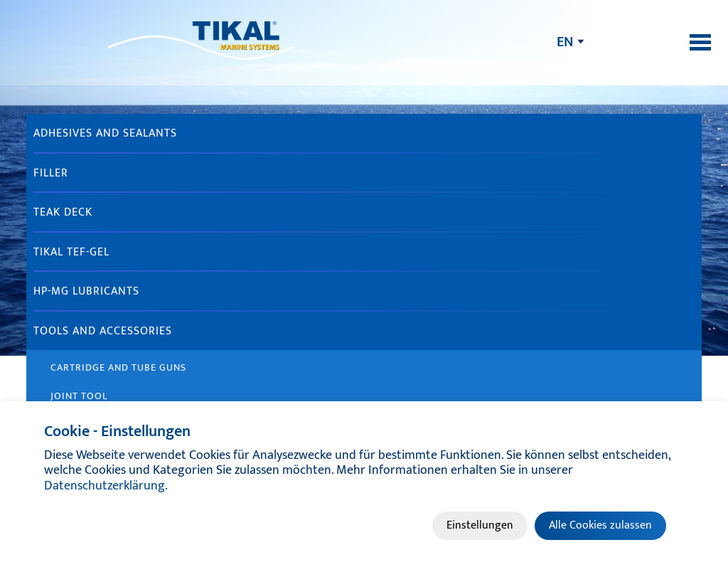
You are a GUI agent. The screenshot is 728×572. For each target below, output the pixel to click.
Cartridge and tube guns (118, 367)
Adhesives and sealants (105, 133)
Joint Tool (79, 396)
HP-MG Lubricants (86, 291)
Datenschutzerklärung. (106, 486)
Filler (51, 173)
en (565, 42)
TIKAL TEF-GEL (71, 252)
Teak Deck (63, 212)
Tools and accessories (103, 331)
